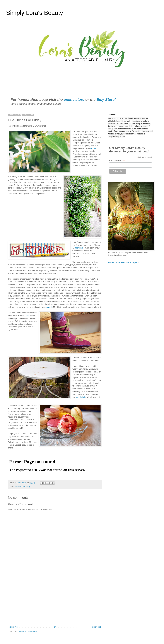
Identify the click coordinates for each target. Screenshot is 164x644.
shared (93, 148)
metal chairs (81, 397)
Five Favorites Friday (23, 487)
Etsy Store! (106, 100)
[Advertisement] (55, 601)
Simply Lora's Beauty (34, 13)
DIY (28, 315)
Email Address (117, 161)
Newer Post (13, 627)
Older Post (96, 627)
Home (55, 627)
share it (49, 307)
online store (74, 100)
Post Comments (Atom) (28, 631)
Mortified (79, 248)
